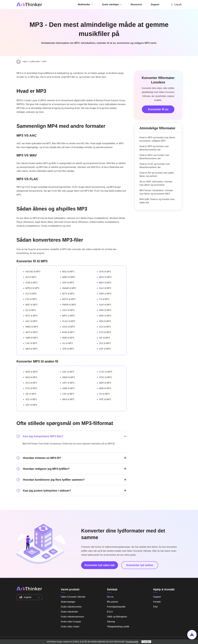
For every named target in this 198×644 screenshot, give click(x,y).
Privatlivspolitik (132, 642)
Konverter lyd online (140, 565)
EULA (110, 612)
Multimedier (84, 4)
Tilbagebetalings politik (118, 627)
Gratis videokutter (69, 612)
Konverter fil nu (158, 109)
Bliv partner (113, 602)
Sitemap (111, 622)
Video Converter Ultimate (73, 597)
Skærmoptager (68, 602)
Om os (110, 597)
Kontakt (157, 602)
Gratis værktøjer (110, 4)
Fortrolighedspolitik (116, 607)
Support (155, 4)
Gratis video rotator (70, 627)
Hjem (25, 61)
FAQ (155, 607)
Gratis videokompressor (72, 617)
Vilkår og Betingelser (117, 617)
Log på (176, 4)
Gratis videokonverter (71, 607)
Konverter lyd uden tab (100, 565)
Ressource (136, 4)
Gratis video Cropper (71, 622)
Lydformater (35, 61)
